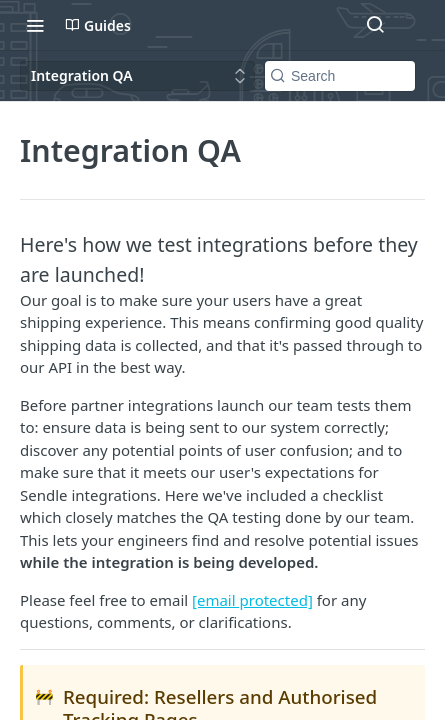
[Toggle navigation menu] (35, 25)
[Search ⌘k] (375, 25)
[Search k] (340, 76)
